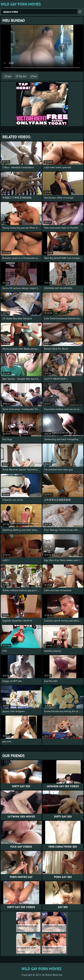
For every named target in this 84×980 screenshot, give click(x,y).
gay (9, 76)
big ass (22, 76)
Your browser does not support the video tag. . (42, 48)
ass (35, 76)
